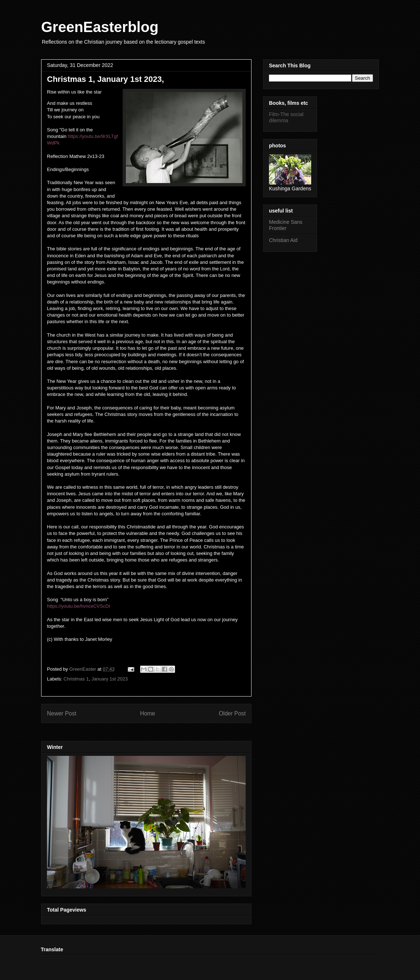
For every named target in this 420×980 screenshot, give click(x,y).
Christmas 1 (76, 679)
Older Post (232, 713)
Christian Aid (283, 240)
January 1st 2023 (110, 679)
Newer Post (62, 713)
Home (148, 713)
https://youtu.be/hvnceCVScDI (78, 606)
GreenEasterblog (100, 27)
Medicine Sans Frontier (286, 225)
